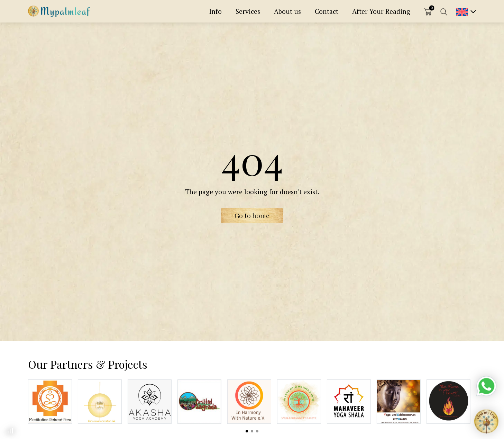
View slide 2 (252, 431)
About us (287, 11)
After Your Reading (381, 11)
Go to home (252, 215)
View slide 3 (257, 431)
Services (248, 11)
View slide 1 (247, 431)
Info (216, 11)
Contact (327, 11)
